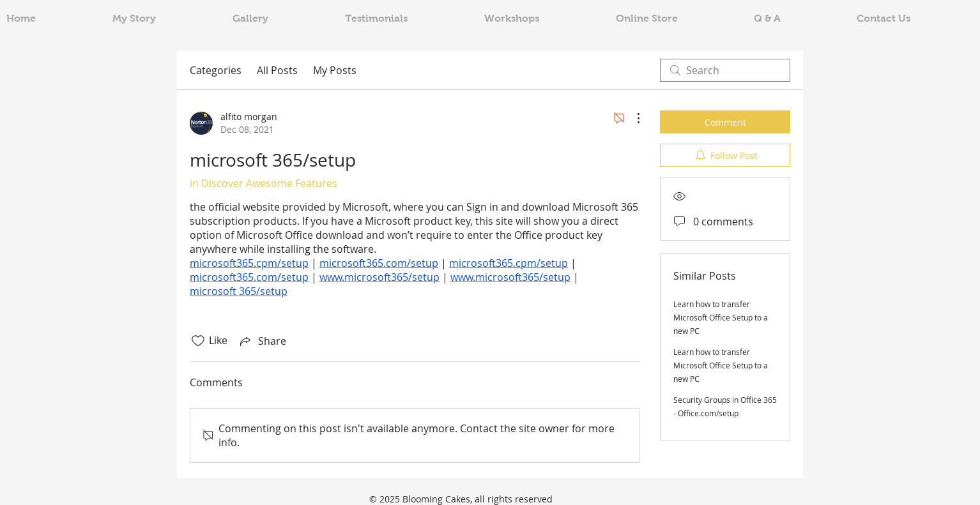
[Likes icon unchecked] (198, 341)
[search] (725, 70)
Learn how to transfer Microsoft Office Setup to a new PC (721, 317)
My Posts (335, 70)
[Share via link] (262, 341)
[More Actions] (632, 118)
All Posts (277, 70)
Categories (216, 70)
